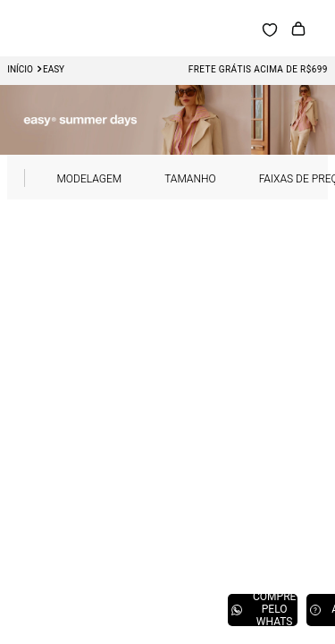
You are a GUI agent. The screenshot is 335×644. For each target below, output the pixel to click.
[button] (110, 178)
